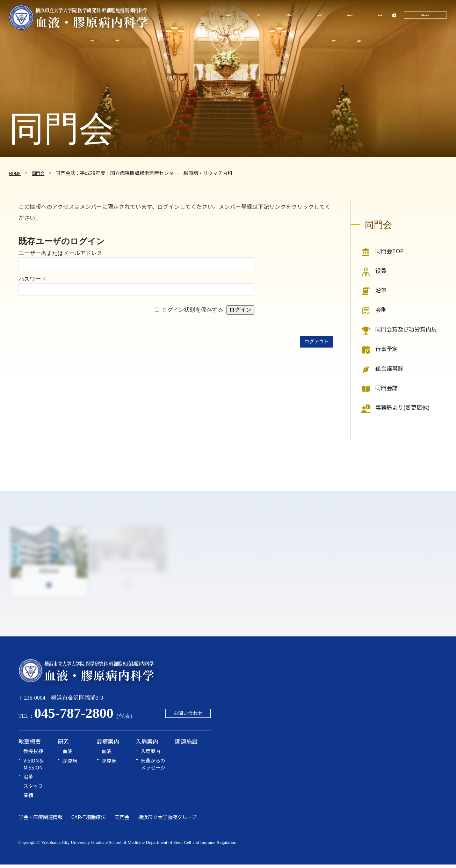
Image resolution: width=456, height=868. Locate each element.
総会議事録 (389, 368)
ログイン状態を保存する (193, 310)
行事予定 (386, 349)
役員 (381, 270)
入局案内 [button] (318, 16)
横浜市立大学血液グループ (167, 820)
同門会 (377, 16)
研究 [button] (258, 16)
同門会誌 (386, 388)
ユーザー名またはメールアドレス (60, 253)
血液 (67, 755)
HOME (16, 173)
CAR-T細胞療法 (88, 820)
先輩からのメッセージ (153, 768)
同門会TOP (389, 251)
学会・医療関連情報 (41, 820)
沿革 (381, 290)
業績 (28, 799)
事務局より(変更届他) (403, 407)
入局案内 (151, 755)
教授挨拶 (33, 755)
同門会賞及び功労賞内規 (406, 329)
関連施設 (348, 16)
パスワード (32, 279)
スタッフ (33, 790)
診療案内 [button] (288, 16)
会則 (381, 309)
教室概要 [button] (228, 16)
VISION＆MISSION (34, 768)
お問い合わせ (424, 16)
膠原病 (70, 764)
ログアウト (315, 342)
